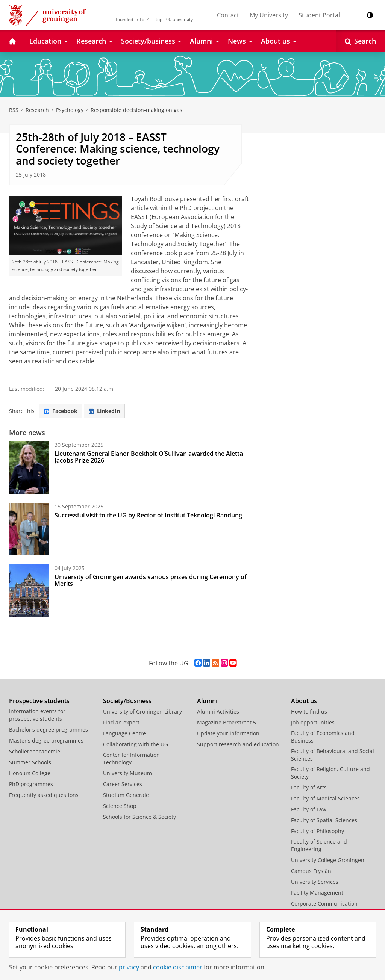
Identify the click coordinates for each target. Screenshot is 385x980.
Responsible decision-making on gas (136, 110)
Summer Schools (30, 762)
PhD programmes (31, 784)
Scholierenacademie (35, 751)
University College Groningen (328, 860)
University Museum (127, 773)
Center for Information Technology (131, 758)
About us (304, 701)
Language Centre (124, 733)
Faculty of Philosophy (318, 831)
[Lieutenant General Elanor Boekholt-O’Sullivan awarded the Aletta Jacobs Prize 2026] (29, 467)
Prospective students (39, 701)
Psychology (70, 110)
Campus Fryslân (311, 871)
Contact (228, 15)
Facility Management (317, 893)
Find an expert (121, 722)
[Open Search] (360, 41)
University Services (315, 882)
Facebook (61, 411)
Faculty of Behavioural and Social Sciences (333, 755)
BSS (14, 110)
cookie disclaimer (178, 967)
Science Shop (120, 806)
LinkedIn (104, 411)
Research (37, 110)
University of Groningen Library (142, 712)
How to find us (309, 712)
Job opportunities (313, 722)
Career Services (123, 784)
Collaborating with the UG (136, 744)
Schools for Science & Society (139, 817)
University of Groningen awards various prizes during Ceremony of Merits (151, 580)
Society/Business (127, 701)
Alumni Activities (218, 712)
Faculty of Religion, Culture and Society (330, 773)
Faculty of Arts (309, 787)
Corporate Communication (324, 904)
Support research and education (238, 744)
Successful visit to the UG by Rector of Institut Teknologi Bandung (148, 515)
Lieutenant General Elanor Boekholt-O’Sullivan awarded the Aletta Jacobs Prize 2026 (149, 457)
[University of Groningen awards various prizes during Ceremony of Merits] (29, 591)
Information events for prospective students (37, 715)
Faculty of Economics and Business (323, 737)
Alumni (207, 701)
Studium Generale (126, 795)
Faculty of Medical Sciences (325, 798)
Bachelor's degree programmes (49, 730)
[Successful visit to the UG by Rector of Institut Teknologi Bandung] (29, 529)
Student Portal (319, 15)
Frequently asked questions (44, 795)
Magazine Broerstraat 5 (227, 722)
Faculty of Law (309, 809)
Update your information (228, 733)
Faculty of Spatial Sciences (324, 820)
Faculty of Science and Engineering (319, 845)
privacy (129, 967)
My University (269, 15)
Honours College (30, 773)
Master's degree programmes (46, 740)
